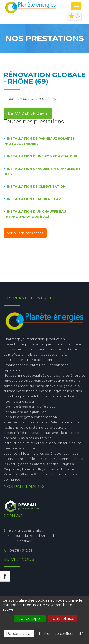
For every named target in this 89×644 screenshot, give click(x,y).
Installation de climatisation (36, 186)
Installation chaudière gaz (34, 199)
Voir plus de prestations (25, 233)
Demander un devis (28, 114)
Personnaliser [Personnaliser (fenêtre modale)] (19, 633)
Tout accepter (30, 619)
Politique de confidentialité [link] (61, 634)
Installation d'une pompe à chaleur (42, 156)
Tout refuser (63, 619)
